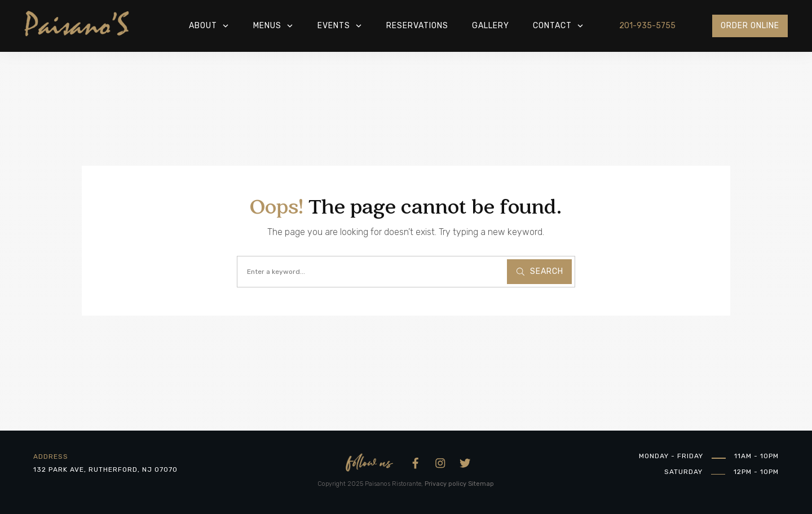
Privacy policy (445, 484)
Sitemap (481, 484)
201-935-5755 (647, 26)
